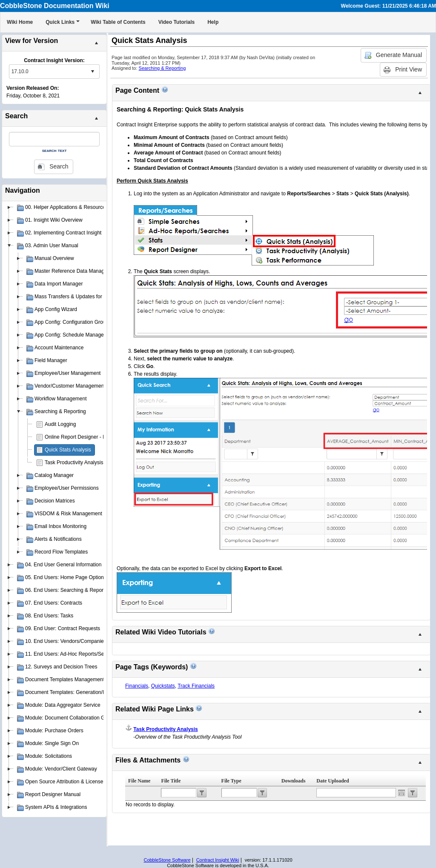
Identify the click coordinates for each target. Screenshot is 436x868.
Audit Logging (60, 424)
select (92, 71)
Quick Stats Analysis (68, 450)
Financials (137, 686)
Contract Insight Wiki (218, 860)
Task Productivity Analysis (74, 463)
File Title (171, 781)
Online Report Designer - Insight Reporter (92, 437)
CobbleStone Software (167, 860)
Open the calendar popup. (402, 793)
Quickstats (163, 686)
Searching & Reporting (162, 68)
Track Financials (196, 686)
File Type (231, 781)
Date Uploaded (333, 781)
